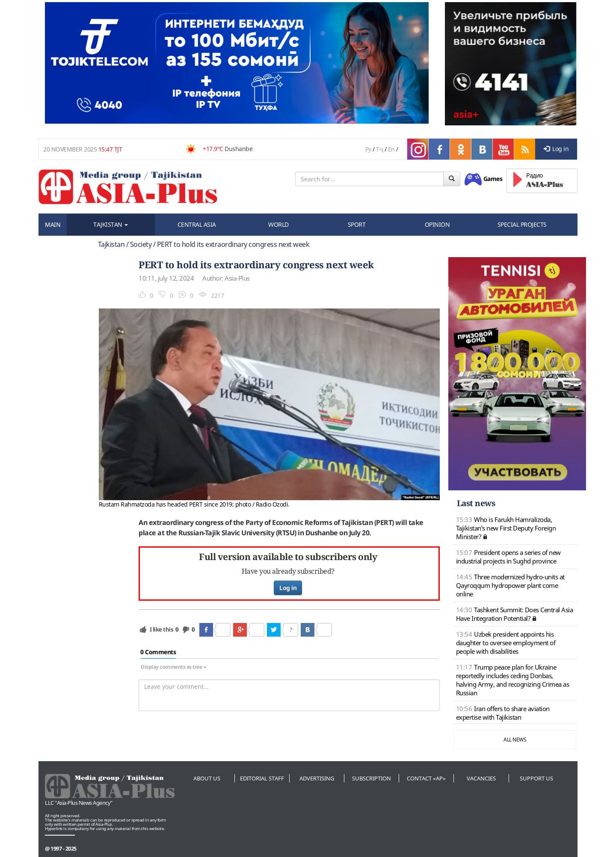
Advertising (317, 778)
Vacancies (481, 778)
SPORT (357, 224)
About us (207, 778)
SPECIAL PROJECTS (522, 224)
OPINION (437, 224)
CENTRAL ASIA (197, 224)
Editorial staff (262, 778)
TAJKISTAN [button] (111, 224)
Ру (368, 149)
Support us (536, 778)
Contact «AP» (426, 778)
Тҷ (379, 149)
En (391, 149)
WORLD (278, 224)
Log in (556, 149)
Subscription (372, 778)
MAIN (53, 224)
